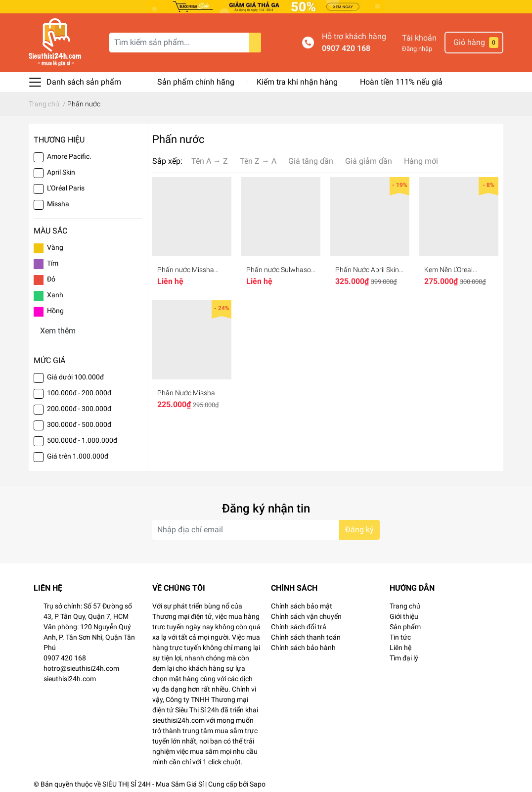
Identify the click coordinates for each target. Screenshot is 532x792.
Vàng (55, 246)
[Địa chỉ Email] (266, 528)
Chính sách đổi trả (299, 625)
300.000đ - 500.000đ (79, 423)
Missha (58, 202)
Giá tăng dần (311, 160)
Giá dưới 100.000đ (75, 375)
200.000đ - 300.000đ (79, 407)
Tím (53, 262)
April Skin (61, 171)
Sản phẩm (405, 625)
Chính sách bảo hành (303, 646)
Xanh (55, 293)
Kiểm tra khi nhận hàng (297, 80)
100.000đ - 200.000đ (79, 391)
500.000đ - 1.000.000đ (82, 439)
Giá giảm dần (369, 160)
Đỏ (51, 278)
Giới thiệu (404, 615)
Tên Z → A (258, 160)
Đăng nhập (417, 47)
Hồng (55, 309)
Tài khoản (419, 36)
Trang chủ (405, 605)
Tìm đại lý (404, 656)
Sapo (258, 783)
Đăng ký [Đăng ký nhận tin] (359, 528)
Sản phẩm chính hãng (196, 80)
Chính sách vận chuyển (306, 615)
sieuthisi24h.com (70, 677)
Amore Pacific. (69, 155)
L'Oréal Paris (66, 186)
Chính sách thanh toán (306, 636)
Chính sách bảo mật (302, 605)
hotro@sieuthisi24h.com (81, 667)
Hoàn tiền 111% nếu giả (401, 80)
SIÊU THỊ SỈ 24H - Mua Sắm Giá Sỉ (153, 783)
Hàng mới (421, 160)
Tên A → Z (210, 160)
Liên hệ (400, 646)
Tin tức (400, 636)
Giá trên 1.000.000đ (78, 455)
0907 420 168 (346, 47)
